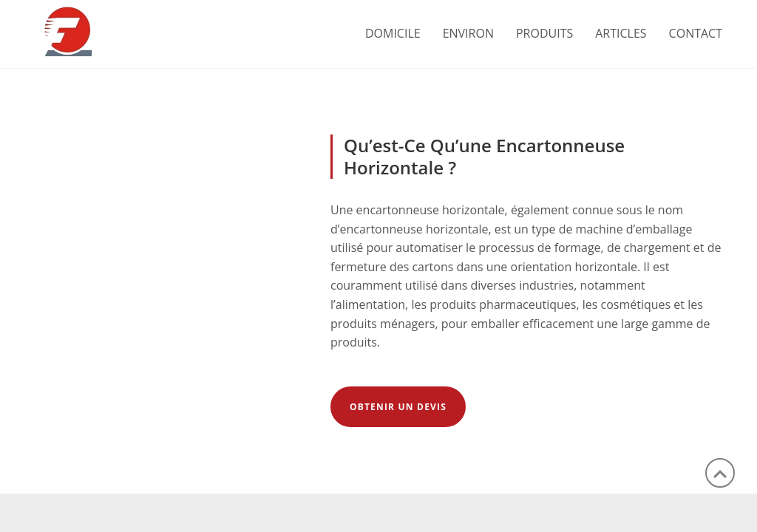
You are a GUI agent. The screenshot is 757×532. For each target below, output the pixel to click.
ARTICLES (621, 33)
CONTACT (696, 33)
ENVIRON (468, 33)
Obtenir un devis (398, 407)
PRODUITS (544, 33)
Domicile (393, 33)
